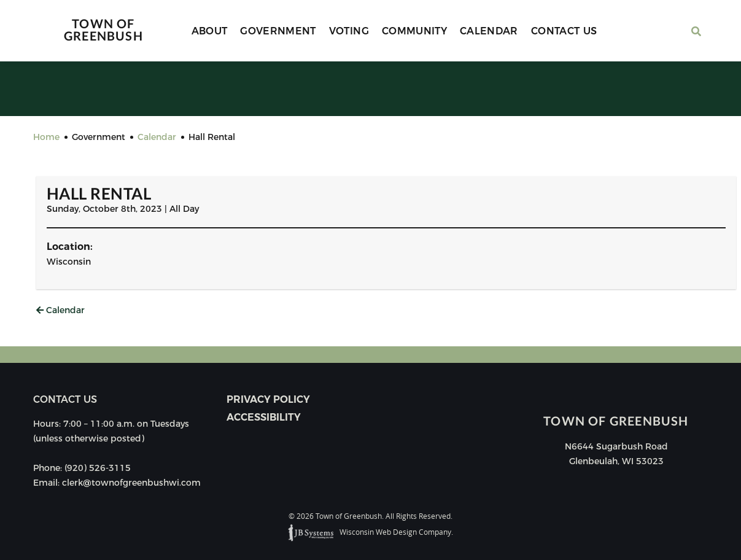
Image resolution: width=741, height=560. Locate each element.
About (210, 31)
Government (278, 31)
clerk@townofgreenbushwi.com (131, 483)
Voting (349, 31)
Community (414, 31)
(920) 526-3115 (98, 468)
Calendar (489, 31)
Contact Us (564, 31)
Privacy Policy (268, 399)
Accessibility (264, 417)
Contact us (65, 399)
